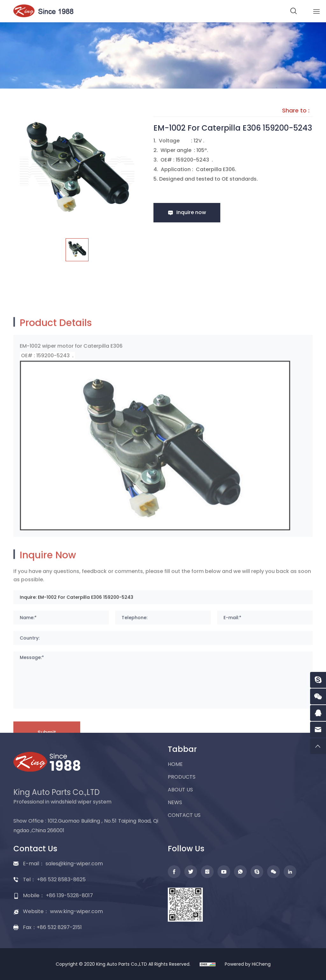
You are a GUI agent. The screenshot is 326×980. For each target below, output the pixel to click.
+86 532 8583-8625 (61, 879)
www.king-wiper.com (76, 911)
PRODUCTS (182, 777)
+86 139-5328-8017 (69, 895)
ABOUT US (180, 790)
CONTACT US (184, 815)
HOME (175, 764)
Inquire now (191, 212)
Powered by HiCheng (248, 964)
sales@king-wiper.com (74, 864)
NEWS (175, 802)
